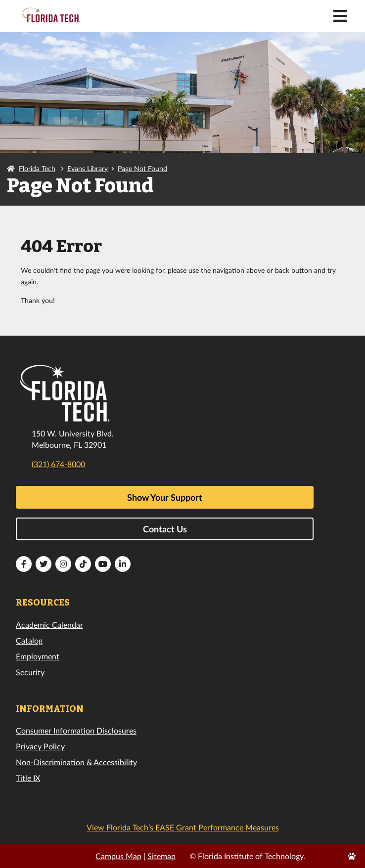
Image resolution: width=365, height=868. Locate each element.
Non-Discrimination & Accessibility (76, 762)
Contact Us (165, 529)
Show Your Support (165, 497)
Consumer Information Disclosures (76, 730)
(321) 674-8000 (58, 464)
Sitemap (161, 856)
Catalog (29, 640)
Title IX (28, 778)
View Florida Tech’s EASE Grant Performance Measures (183, 827)
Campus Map (118, 856)
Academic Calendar (49, 625)
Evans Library (88, 168)
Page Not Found (142, 168)
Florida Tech (37, 168)
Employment (38, 656)
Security (30, 672)
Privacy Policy (40, 746)
